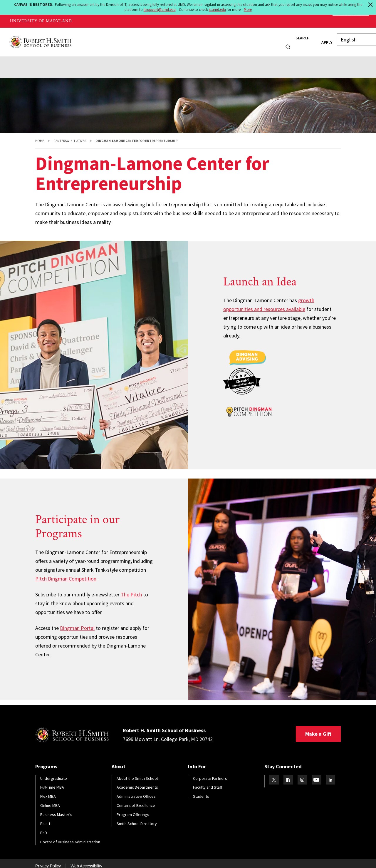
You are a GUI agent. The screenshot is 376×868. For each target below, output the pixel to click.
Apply (317, 39)
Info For (264, 39)
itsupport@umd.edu (160, 10)
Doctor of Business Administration (70, 836)
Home (40, 135)
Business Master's (56, 809)
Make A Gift (351, 21)
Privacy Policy (48, 860)
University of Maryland (41, 21)
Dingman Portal (77, 622)
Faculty (191, 39)
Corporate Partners (210, 772)
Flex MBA (48, 790)
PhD (44, 827)
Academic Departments (137, 782)
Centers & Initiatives (70, 135)
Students (140, 39)
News (244, 39)
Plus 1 (45, 818)
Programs (110, 39)
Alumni (166, 39)
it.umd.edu (217, 10)
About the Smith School (137, 772)
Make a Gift (318, 728)
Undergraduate (54, 772)
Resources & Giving (203, 59)
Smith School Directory (137, 818)
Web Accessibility (86, 860)
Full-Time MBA (52, 782)
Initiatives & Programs (76, 59)
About (83, 39)
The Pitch (131, 589)
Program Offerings (133, 809)
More (248, 10)
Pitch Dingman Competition (66, 573)
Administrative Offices (136, 790)
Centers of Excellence (136, 800)
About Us (33, 59)
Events (137, 59)
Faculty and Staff (208, 782)
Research (218, 39)
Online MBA (50, 800)
